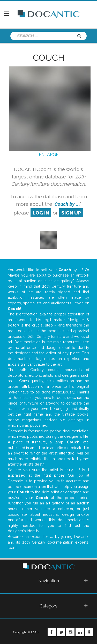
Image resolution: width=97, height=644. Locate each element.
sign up (71, 213)
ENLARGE (49, 155)
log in (41, 213)
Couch (49, 58)
